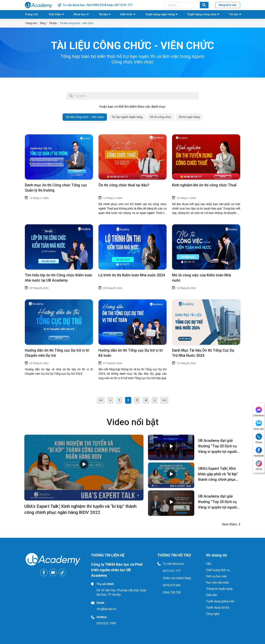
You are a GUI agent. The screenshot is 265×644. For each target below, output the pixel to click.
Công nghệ (213, 614)
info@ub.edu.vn (106, 609)
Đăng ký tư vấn (228, 5)
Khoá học (80, 14)
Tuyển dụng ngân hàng (160, 14)
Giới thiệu (55, 14)
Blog (43, 23)
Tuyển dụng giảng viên (220, 601)
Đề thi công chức (161, 117)
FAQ (209, 564)
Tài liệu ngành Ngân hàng (127, 117)
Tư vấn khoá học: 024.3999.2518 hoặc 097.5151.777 (98, 5)
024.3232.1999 (106, 623)
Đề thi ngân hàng (189, 117)
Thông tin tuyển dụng (219, 589)
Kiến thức (126, 14)
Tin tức (234, 14)
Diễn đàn (212, 595)
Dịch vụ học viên (216, 576)
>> (164, 400)
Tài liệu (103, 14)
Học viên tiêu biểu (217, 583)
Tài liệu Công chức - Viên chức (85, 117)
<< (101, 400)
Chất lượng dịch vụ (218, 570)
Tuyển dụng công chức (202, 14)
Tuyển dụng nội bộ (218, 608)
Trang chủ (31, 14)
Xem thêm (230, 524)
